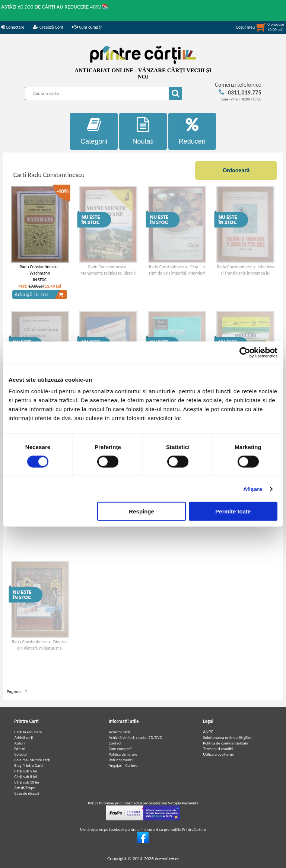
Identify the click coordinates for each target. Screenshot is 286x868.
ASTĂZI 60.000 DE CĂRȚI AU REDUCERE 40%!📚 (55, 7)
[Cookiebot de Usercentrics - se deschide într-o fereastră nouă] (245, 352)
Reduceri (192, 131)
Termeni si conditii (218, 749)
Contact (115, 743)
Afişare (253, 489)
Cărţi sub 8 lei (26, 777)
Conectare (13, 27)
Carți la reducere (28, 732)
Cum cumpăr (87, 27)
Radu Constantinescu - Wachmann (40, 270)
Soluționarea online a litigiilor (227, 738)
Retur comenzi (121, 760)
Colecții (20, 754)
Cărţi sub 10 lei (26, 782)
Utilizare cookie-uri (219, 754)
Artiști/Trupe (25, 788)
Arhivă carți (24, 738)
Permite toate (233, 511)
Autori (19, 743)
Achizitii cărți (119, 732)
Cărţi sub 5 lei (26, 771)
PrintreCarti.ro (167, 859)
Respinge (142, 511)
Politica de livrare (123, 754)
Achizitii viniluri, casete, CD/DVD (135, 738)
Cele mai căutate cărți (32, 760)
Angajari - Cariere (123, 765)
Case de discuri (27, 793)
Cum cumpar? (120, 749)
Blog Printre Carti (28, 765)
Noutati (143, 131)
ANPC (208, 732)
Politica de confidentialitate (226, 743)
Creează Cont (48, 27)
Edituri (20, 749)
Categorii (94, 131)
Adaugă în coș (39, 295)
